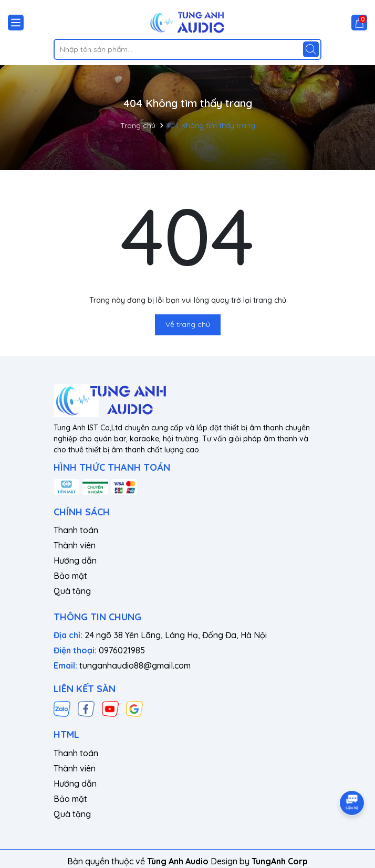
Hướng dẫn (75, 560)
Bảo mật (70, 576)
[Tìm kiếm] (311, 49)
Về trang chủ (188, 324)
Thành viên (75, 545)
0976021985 (122, 650)
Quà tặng (72, 591)
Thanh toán (76, 530)
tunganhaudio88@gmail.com (135, 665)
